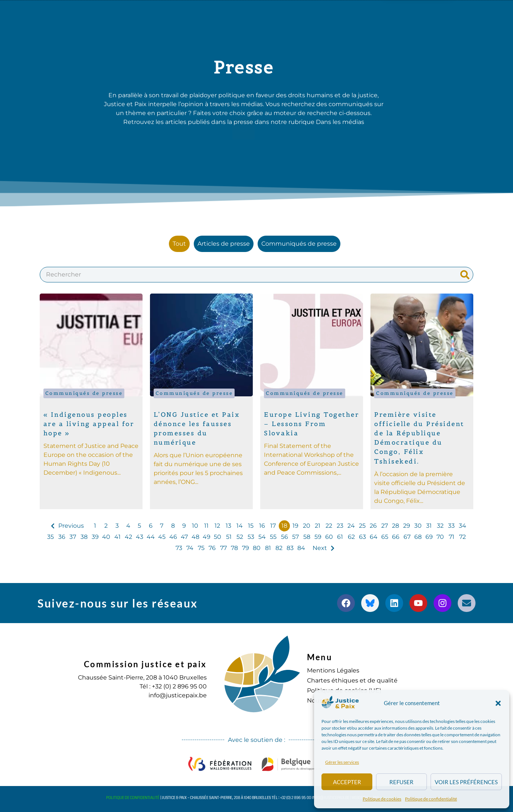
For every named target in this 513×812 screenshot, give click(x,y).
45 (162, 537)
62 (351, 537)
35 (50, 537)
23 (340, 526)
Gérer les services (342, 762)
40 (106, 537)
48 (195, 537)
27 (385, 526)
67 (407, 537)
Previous (71, 526)
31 (429, 526)
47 (184, 537)
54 (262, 537)
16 (262, 526)
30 (418, 526)
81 (268, 548)
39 (95, 537)
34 (463, 526)
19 (295, 526)
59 (318, 537)
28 (396, 526)
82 (279, 548)
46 (173, 537)
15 (251, 526)
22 (329, 526)
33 (451, 526)
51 (229, 537)
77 (223, 548)
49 (207, 537)
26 (373, 526)
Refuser (401, 782)
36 (62, 537)
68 (418, 537)
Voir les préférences (466, 782)
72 (463, 537)
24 (351, 526)
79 (246, 548)
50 (218, 537)
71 (452, 537)
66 (396, 537)
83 (290, 548)
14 (240, 526)
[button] (498, 703)
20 (307, 526)
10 (195, 526)
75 (201, 548)
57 (295, 537)
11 (206, 526)
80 (257, 548)
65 (385, 537)
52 (240, 537)
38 (84, 537)
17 (273, 526)
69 (429, 537)
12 (217, 526)
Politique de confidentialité (431, 799)
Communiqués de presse (84, 393)
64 (374, 537)
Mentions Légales (333, 670)
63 (362, 537)
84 (301, 548)
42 (128, 537)
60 (329, 537)
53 (251, 537)
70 (440, 537)
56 (285, 537)
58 (307, 537)
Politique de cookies (382, 799)
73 (179, 548)
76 (212, 548)
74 (190, 548)
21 (318, 526)
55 (273, 537)
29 (407, 526)
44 (151, 537)
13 (228, 526)
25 (362, 526)
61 (340, 537)
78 (234, 548)
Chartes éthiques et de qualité (352, 680)
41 (117, 537)
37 (73, 537)
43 (140, 537)
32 (440, 526)
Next (320, 548)
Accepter (347, 782)
